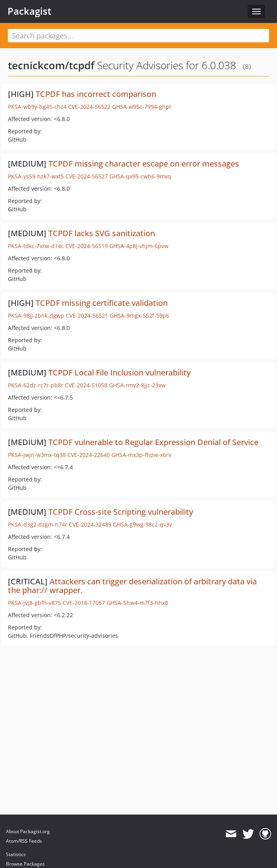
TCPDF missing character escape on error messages (144, 164)
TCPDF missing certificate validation (102, 303)
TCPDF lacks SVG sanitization (102, 233)
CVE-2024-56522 (89, 107)
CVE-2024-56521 (87, 316)
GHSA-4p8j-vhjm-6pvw (139, 246)
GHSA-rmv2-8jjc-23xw (137, 385)
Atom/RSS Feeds (24, 841)
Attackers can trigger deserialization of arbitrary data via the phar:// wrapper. (132, 586)
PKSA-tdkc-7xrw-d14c (36, 246)
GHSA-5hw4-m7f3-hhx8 (137, 603)
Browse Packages (25, 864)
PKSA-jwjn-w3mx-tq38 (37, 455)
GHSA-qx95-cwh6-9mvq (140, 176)
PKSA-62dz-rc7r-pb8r (36, 385)
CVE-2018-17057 (84, 603)
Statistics (16, 854)
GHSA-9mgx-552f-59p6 (139, 316)
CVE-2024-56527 (87, 176)
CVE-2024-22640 (89, 455)
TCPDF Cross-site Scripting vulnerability (121, 512)
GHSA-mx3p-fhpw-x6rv (141, 455)
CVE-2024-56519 (87, 246)
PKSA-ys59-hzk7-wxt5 (36, 176)
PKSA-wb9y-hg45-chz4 (37, 107)
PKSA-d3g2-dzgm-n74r (38, 524)
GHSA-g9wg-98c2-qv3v (142, 524)
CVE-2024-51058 (86, 385)
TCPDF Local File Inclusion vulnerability (119, 372)
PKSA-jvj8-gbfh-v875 (34, 603)
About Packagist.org (28, 831)
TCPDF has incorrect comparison (96, 94)
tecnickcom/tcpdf (51, 65)
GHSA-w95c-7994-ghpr (142, 107)
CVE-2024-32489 (90, 524)
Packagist (30, 11)
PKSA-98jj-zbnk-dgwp (36, 316)
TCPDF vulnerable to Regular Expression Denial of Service (153, 442)
